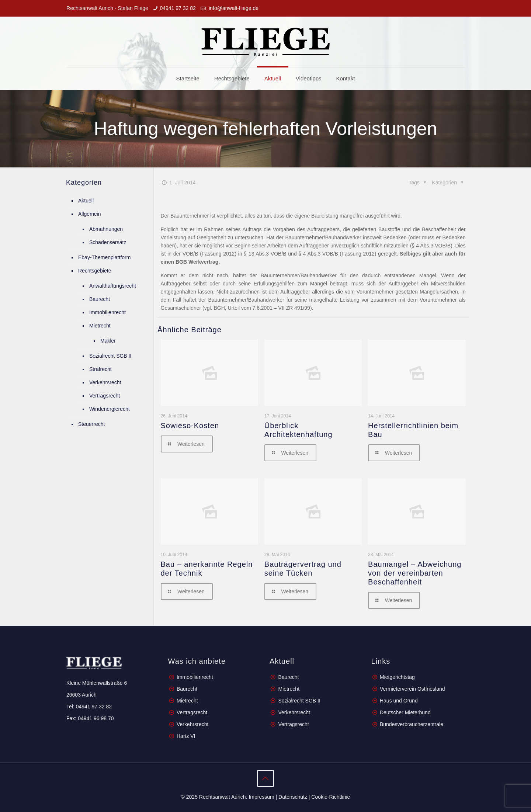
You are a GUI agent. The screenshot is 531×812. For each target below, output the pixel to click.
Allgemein (89, 214)
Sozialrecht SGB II (110, 356)
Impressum (261, 797)
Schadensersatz (108, 242)
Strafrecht (100, 369)
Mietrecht (100, 326)
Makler (108, 341)
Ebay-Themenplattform (104, 257)
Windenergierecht (110, 409)
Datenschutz (293, 797)
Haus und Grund (399, 701)
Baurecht (100, 299)
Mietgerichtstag (397, 677)
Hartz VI (186, 736)
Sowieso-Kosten (190, 426)
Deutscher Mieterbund (405, 712)
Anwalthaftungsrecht (113, 286)
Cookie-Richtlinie (331, 797)
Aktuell (86, 201)
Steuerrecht (91, 424)
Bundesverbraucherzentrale (412, 724)
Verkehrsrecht (105, 382)
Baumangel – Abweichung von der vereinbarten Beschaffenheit (415, 573)
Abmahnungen (106, 229)
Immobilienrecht (107, 312)
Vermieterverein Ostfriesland (412, 689)
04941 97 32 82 (178, 8)
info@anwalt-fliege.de (233, 8)
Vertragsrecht (105, 396)
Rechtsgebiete (95, 271)
